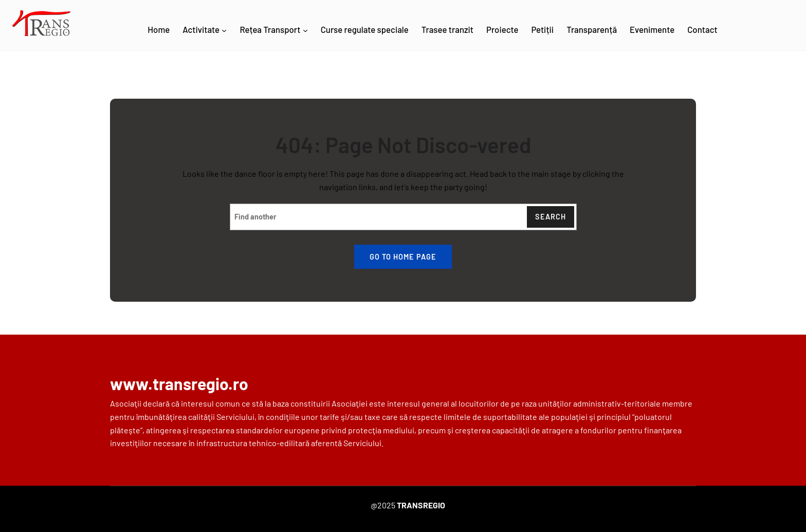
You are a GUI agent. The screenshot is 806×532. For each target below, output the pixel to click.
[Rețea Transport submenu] (305, 30)
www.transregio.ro (179, 383)
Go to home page (403, 257)
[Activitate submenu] (224, 30)
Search (551, 217)
